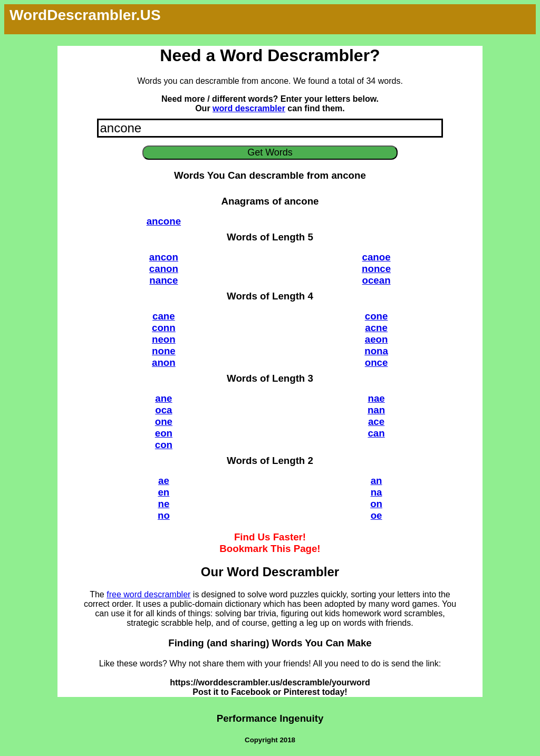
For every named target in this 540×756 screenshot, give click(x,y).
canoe (377, 257)
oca (163, 410)
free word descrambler (148, 594)
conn (164, 328)
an (377, 481)
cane (164, 316)
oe (377, 515)
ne (163, 504)
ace (376, 421)
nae (376, 398)
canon (164, 269)
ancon (164, 257)
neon (164, 339)
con (164, 445)
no (164, 515)
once (377, 362)
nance (163, 280)
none (164, 351)
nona (376, 351)
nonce (376, 269)
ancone (164, 221)
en (163, 492)
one (164, 421)
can (376, 433)
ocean (377, 280)
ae (164, 481)
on (376, 504)
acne (376, 328)
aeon (377, 339)
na (377, 492)
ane (163, 398)
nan (376, 410)
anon (164, 362)
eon (164, 433)
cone (377, 316)
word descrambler (249, 108)
